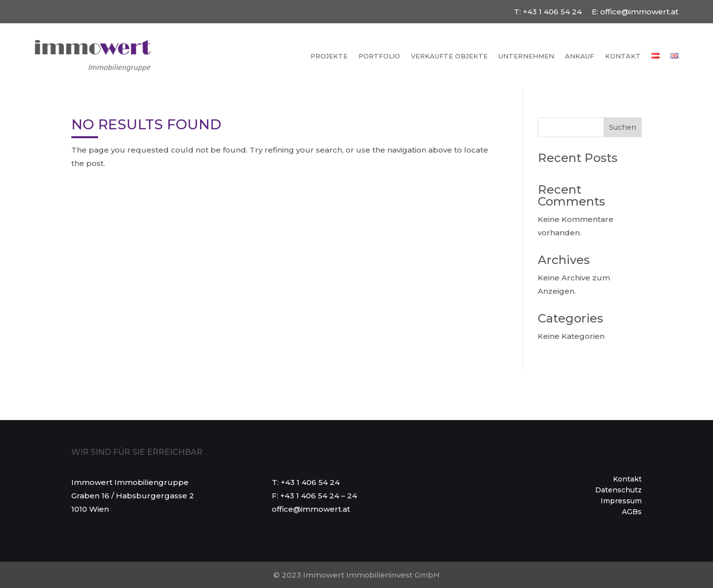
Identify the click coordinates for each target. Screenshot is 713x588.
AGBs (632, 512)
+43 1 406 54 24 (552, 12)
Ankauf (580, 56)
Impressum (621, 501)
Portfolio (379, 56)
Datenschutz (618, 490)
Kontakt (623, 56)
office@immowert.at (639, 12)
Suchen (623, 127)
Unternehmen (526, 56)
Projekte (329, 56)
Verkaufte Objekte (449, 56)
